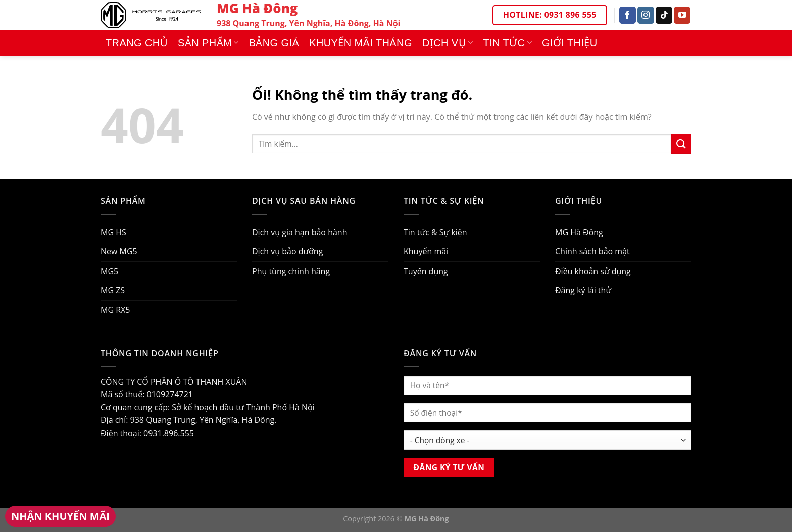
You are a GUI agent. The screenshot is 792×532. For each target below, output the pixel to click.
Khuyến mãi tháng (361, 43)
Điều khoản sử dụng (593, 271)
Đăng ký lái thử (583, 290)
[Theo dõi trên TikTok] (664, 15)
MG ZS (113, 290)
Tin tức (508, 43)
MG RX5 (115, 310)
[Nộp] (681, 144)
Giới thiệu (570, 43)
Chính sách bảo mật (592, 251)
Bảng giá (274, 43)
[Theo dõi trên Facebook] (628, 15)
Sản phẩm (208, 43)
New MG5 (119, 251)
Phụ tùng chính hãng (291, 271)
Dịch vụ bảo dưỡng (287, 251)
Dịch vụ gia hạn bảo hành (300, 232)
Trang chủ (137, 43)
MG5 (109, 271)
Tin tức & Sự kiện (435, 232)
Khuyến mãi (426, 251)
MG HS (113, 232)
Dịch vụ (448, 43)
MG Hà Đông (579, 232)
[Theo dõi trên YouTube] (682, 15)
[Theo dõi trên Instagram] (646, 15)
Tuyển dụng (426, 271)
